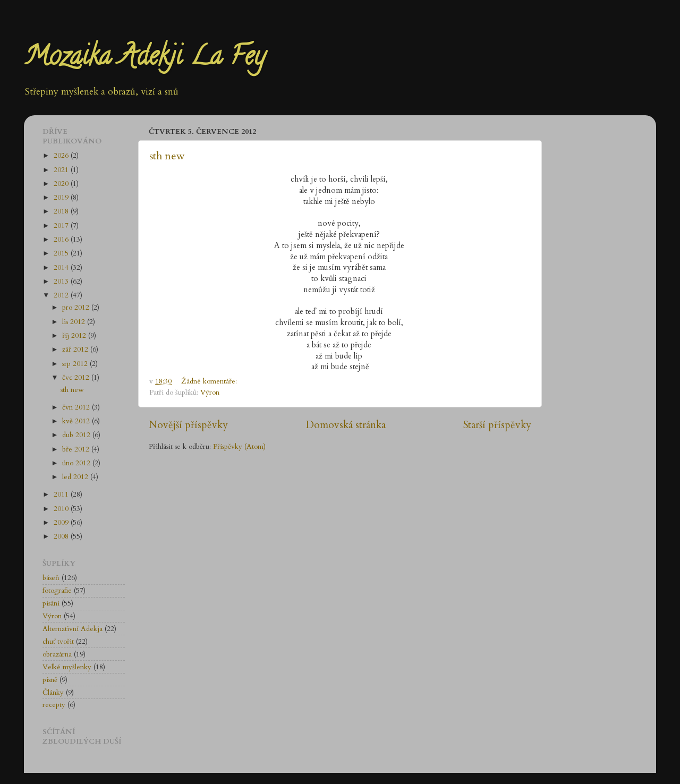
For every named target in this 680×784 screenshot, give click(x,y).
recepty (54, 705)
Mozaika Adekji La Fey (144, 59)
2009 (62, 523)
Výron (210, 393)
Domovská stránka (346, 425)
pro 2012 (77, 308)
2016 (62, 240)
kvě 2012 (77, 421)
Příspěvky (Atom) (239, 447)
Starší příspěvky (497, 425)
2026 (62, 156)
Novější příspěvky (188, 425)
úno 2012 (77, 463)
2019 (62, 198)
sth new (167, 156)
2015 (62, 253)
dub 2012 (77, 435)
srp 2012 (76, 364)
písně (50, 680)
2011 (62, 495)
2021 (62, 170)
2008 (62, 536)
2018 (62, 211)
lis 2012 (75, 322)
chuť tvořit (58, 642)
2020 (62, 184)
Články (53, 693)
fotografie (57, 591)
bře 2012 (77, 449)
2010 (62, 509)
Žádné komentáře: (210, 381)
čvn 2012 (77, 407)
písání (51, 603)
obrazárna (57, 654)
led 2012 (76, 477)
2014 (62, 268)
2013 (62, 282)
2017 (62, 226)
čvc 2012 (77, 378)
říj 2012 (75, 336)
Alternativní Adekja (73, 629)
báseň (51, 578)
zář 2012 (76, 350)
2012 (62, 295)
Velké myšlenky (67, 667)
